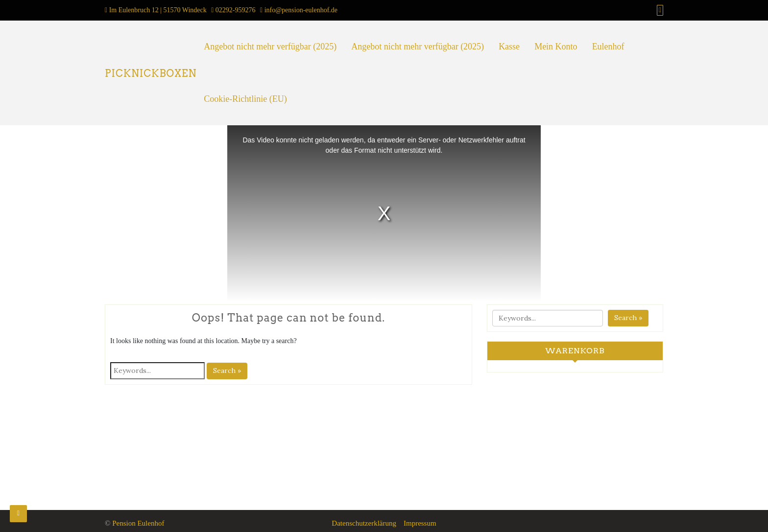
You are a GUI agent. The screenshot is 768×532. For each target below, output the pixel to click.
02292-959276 (236, 10)
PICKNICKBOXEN (151, 73)
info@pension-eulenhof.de (301, 10)
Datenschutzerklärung (364, 523)
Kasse (509, 46)
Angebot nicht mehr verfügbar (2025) (270, 46)
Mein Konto (556, 46)
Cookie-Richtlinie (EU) (245, 99)
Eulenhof (608, 46)
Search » (227, 370)
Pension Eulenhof (138, 523)
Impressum (420, 523)
